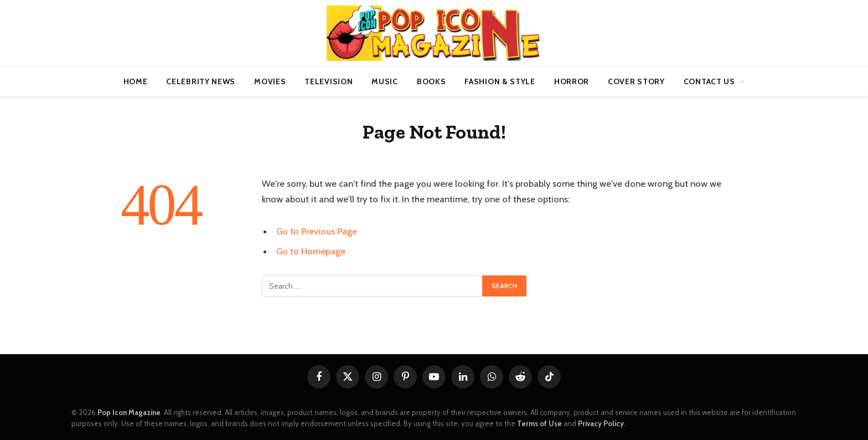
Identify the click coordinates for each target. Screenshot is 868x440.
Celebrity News (201, 81)
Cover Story (636, 81)
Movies (270, 81)
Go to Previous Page (317, 231)
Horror (572, 81)
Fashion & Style (500, 81)
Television (329, 81)
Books (432, 81)
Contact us (709, 81)
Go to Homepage (311, 251)
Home (136, 81)
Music (385, 81)
